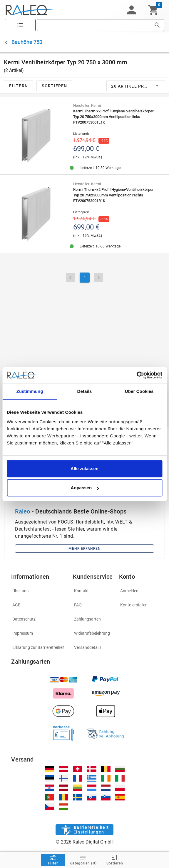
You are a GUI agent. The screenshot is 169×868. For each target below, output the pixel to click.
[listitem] (39, 591)
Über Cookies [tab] (139, 391)
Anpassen (85, 488)
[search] (94, 25)
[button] (131, 10)
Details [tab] (85, 391)
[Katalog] (20, 25)
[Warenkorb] (154, 10)
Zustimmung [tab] (30, 391)
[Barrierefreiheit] (84, 830)
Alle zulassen (84, 469)
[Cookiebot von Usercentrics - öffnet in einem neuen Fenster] (137, 375)
